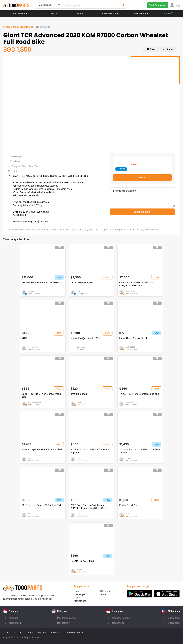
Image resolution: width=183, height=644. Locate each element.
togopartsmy (63, 623)
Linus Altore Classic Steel (133, 338)
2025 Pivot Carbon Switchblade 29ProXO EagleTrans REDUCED (88, 506)
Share (168, 49)
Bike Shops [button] (141, 13)
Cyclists (52, 13)
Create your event (74, 633)
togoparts (14, 618)
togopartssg (15, 623)
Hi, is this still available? (142, 197)
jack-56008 (130, 347)
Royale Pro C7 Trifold (82, 561)
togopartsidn (118, 623)
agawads (81, 347)
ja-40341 (129, 403)
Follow (142, 178)
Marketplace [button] (110, 13)
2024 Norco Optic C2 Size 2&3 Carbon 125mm (140, 451)
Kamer (128, 514)
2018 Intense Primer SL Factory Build (42, 505)
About (6, 633)
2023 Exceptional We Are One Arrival (42, 449)
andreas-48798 (35, 403)
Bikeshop (105, 591)
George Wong (34, 347)
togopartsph (174, 618)
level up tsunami (79, 394)
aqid (79, 403)
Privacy (42, 633)
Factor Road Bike (129, 505)
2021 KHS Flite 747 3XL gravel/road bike (41, 395)
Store (103, 594)
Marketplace (80, 601)
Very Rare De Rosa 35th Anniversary (42, 282)
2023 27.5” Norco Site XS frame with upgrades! (90, 451)
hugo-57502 (131, 291)
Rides (80, 13)
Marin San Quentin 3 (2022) (86, 338)
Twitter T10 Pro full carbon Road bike (139, 394)
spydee (31, 291)
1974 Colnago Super (82, 282)
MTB (24, 338)
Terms (30, 633)
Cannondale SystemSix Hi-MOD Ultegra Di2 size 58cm (137, 284)
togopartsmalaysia (66, 618)
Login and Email (142, 212)
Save (151, 49)
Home (77, 591)
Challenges (19, 13)
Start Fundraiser (158, 5)
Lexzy (30, 458)
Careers (18, 633)
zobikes (134, 165)
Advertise (55, 633)
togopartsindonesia (122, 618)
